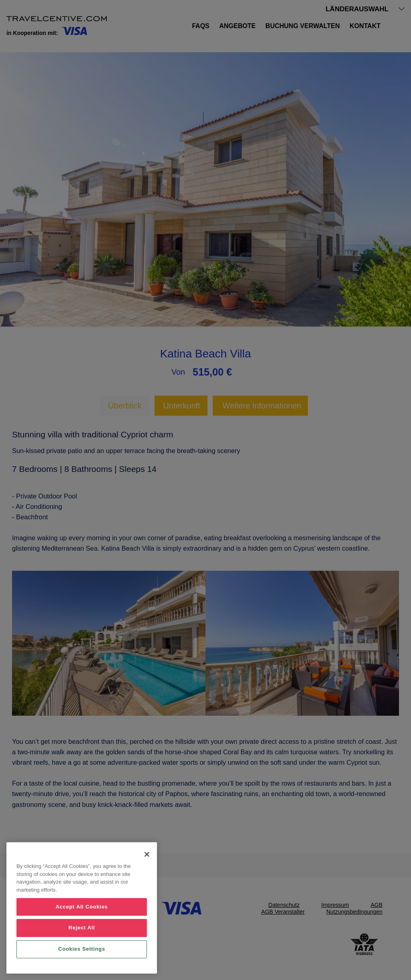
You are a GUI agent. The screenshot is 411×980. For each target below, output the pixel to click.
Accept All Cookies (81, 907)
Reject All (82, 928)
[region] (82, 908)
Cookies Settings (82, 949)
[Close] (147, 854)
